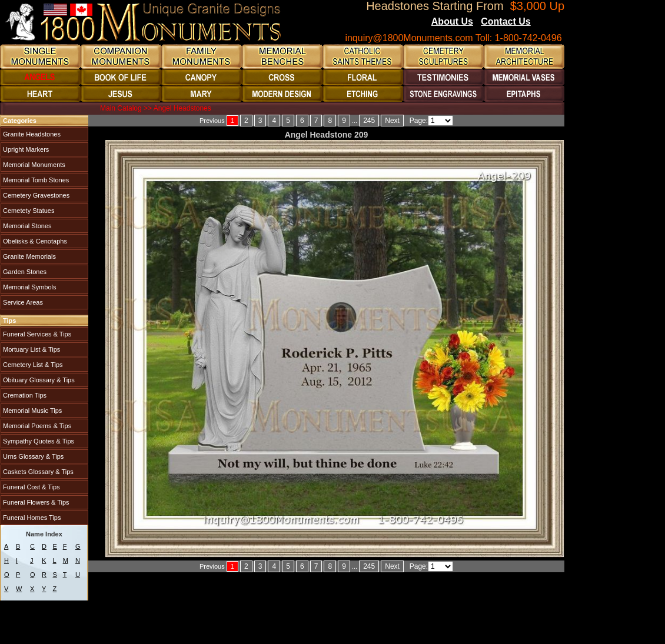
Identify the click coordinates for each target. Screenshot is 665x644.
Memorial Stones (26, 226)
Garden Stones (24, 272)
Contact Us (506, 21)
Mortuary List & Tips (31, 349)
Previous (212, 121)
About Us (452, 21)
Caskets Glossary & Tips (37, 472)
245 (369, 121)
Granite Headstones (31, 134)
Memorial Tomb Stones (35, 180)
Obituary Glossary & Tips (38, 380)
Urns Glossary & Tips (32, 456)
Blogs (547, 22)
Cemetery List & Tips (32, 365)
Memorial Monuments (33, 165)
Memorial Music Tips (31, 411)
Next (392, 121)
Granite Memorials (29, 256)
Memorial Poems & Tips (36, 426)
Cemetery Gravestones (35, 195)
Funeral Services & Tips (36, 334)
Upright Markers (25, 149)
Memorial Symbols (29, 287)
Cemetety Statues (28, 211)
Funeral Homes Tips (31, 518)
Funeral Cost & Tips (31, 487)
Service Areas (22, 302)
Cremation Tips (24, 395)
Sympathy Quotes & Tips (38, 441)
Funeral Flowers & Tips (35, 502)
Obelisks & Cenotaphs (34, 241)
